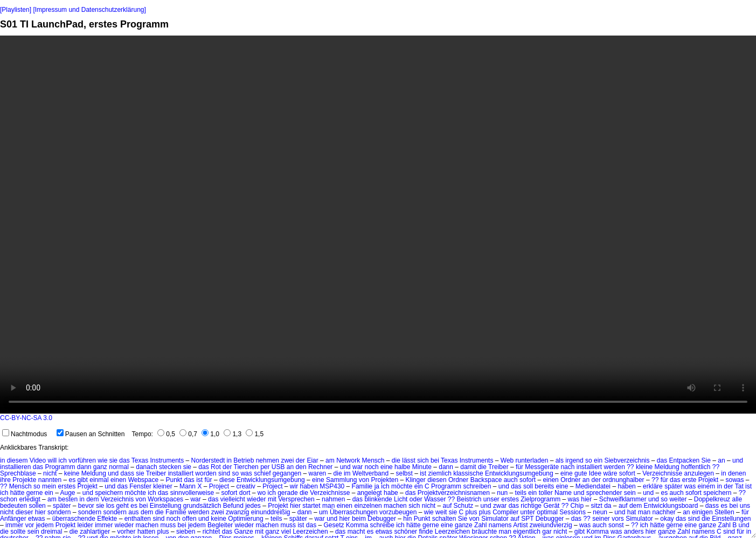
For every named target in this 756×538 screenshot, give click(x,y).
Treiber (498, 467)
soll (528, 486)
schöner (405, 532)
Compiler (505, 512)
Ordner (458, 480)
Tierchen (246, 467)
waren (318, 473)
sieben (186, 532)
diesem (18, 460)
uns (745, 506)
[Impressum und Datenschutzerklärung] (89, 10)
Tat (739, 486)
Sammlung (341, 480)
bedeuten (13, 506)
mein (49, 486)
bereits (544, 486)
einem (707, 486)
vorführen (82, 460)
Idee (595, 473)
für (519, 467)
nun (502, 493)
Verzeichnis (117, 499)
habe (391, 493)
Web (507, 460)
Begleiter (220, 525)
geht (123, 506)
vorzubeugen (398, 512)
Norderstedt (208, 460)
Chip (577, 506)
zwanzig (237, 512)
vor (30, 525)
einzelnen (368, 506)
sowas (734, 480)
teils (521, 493)
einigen (702, 512)
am (330, 460)
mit (272, 499)
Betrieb (244, 460)
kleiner (162, 486)
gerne (35, 493)
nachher (664, 512)
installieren (15, 467)
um (324, 512)
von (364, 480)
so (589, 460)
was (246, 473)
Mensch (373, 460)
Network (348, 460)
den (301, 467)
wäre (610, 473)
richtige (531, 506)
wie (102, 460)
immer (14, 525)
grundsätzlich (202, 506)
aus (133, 512)
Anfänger (13, 519)
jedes (253, 506)
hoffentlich (696, 467)
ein (598, 460)
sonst (616, 525)
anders (634, 532)
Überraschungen (354, 512)
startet (311, 506)
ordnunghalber (623, 480)
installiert (589, 467)
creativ (245, 486)
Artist (520, 525)
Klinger (416, 480)
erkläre (653, 486)
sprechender (604, 493)
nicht (50, 473)
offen (189, 519)
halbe (402, 467)
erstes (67, 486)
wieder (256, 499)
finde (426, 532)
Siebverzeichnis (627, 460)
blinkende (378, 499)
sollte (18, 532)
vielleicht (233, 499)
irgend (574, 460)
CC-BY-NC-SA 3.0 (26, 418)
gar (547, 532)
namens (500, 525)
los (110, 506)
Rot (216, 467)
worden (206, 473)
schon (9, 499)
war (358, 467)
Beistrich (469, 499)
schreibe (382, 525)
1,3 (233, 434)
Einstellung (166, 506)
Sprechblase (18, 473)
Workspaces (165, 499)
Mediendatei (593, 486)
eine (387, 467)
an (721, 460)
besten (68, 499)
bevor (86, 506)
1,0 (210, 434)
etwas (36, 519)
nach (567, 467)
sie (113, 460)
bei (435, 460)
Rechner (320, 467)
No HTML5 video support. (378, 225)
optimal (547, 512)
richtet (211, 532)
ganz (100, 467)
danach (146, 467)
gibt (83, 480)
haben (309, 486)
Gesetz (334, 525)
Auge (67, 493)
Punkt (174, 480)
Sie (706, 460)
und (738, 460)
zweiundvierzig (551, 525)
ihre (5, 480)
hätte (18, 493)
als (560, 460)
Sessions (573, 512)
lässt (409, 460)
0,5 (166, 434)
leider (85, 525)
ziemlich (440, 473)
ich (63, 460)
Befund (233, 506)
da (608, 506)
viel (286, 532)
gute (581, 473)
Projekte (24, 480)
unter (528, 512)
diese (227, 480)
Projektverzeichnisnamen (454, 493)
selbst (404, 473)
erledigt (29, 499)
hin (407, 519)
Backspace (486, 480)
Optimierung (245, 519)
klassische (468, 473)
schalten (444, 519)
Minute (422, 467)
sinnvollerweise (192, 493)
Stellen (724, 512)
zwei (287, 460)
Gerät (551, 506)
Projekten (384, 480)
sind (224, 473)
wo (262, 493)
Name (563, 493)
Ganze (243, 532)
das (124, 460)
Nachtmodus (25, 434)
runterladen (532, 460)
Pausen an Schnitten (91, 434)
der (300, 460)
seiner (601, 519)
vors (618, 519)
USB (278, 467)
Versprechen (296, 499)
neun (600, 512)
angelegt (370, 493)
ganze (464, 525)
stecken (170, 467)
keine (72, 473)
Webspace (143, 480)
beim (359, 519)
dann (84, 467)
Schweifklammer (623, 499)
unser (491, 499)
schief (262, 473)
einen (118, 480)
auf (448, 506)
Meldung (667, 467)
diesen (437, 480)
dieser (25, 512)
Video (38, 460)
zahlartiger (95, 532)
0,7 (188, 434)
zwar (500, 506)
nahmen (333, 499)
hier (586, 499)
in (2, 460)
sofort (627, 473)
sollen (37, 506)
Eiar (312, 460)
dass (127, 473)
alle (737, 499)
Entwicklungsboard (671, 506)
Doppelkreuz (712, 499)
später (673, 486)
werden (614, 467)
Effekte (107, 519)
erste (689, 480)
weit (441, 512)
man (328, 506)
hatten (146, 532)
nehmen (268, 460)
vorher (127, 532)
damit (468, 467)
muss (168, 525)
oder (416, 499)
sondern (59, 512)
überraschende (74, 519)
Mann (188, 486)
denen (737, 473)
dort (245, 493)
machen (395, 506)
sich (423, 460)
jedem (45, 525)
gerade (287, 493)
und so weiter (667, 499)
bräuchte (485, 532)
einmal (99, 480)
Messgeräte (542, 467)
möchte (402, 486)
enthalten (138, 519)
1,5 (255, 434)
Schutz (464, 506)
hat (632, 512)
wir (294, 486)
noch (372, 467)
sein (630, 493)
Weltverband (370, 473)
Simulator (495, 519)
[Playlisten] (16, 10)
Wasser (435, 499)
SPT (527, 519)
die (396, 460)
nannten (50, 480)
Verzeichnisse (662, 473)
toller (546, 493)
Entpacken (685, 460)
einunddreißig (271, 512)
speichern (109, 493)
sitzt (596, 506)
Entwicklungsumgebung (519, 473)
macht (356, 532)
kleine (644, 467)
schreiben (477, 486)
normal (119, 467)
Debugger (382, 519)
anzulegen (699, 473)
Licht (401, 499)
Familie (362, 486)
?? (630, 467)
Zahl (480, 525)
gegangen (287, 473)
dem (92, 499)
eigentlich (527, 532)
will (53, 460)
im (347, 473)
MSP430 (332, 486)
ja (377, 486)
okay (667, 519)
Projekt (708, 480)
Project (219, 486)
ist (423, 473)
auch (511, 480)
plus (163, 532)
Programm (60, 467)
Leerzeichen (310, 532)
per (265, 467)
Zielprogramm (540, 499)
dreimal (51, 532)
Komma (357, 525)
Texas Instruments (158, 460)
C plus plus (474, 512)
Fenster (140, 486)
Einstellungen (731, 519)
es (72, 480)
